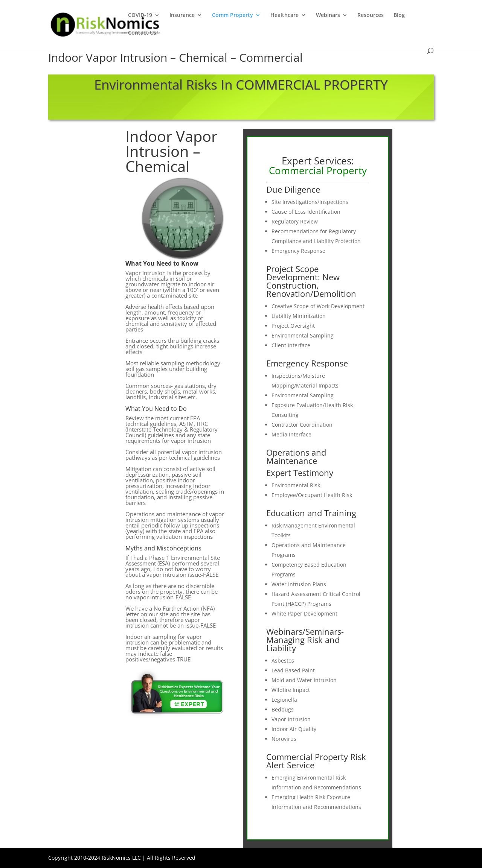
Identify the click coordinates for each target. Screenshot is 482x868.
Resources (371, 15)
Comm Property (233, 15)
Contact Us (142, 33)
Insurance (182, 15)
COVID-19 (140, 15)
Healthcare (284, 15)
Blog (399, 15)
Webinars (328, 15)
